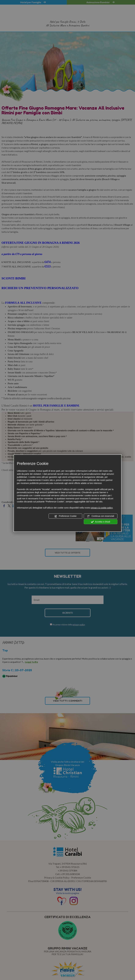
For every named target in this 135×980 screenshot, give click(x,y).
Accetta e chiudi (101, 522)
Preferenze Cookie (65, 516)
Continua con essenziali (101, 516)
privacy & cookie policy (102, 508)
